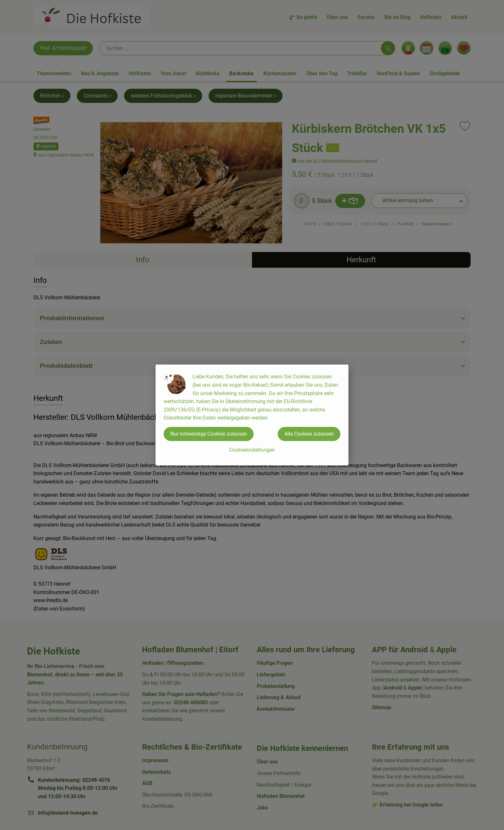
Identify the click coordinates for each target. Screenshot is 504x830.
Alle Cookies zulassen (309, 434)
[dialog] (252, 415)
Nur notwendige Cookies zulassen (209, 434)
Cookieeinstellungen (252, 450)
